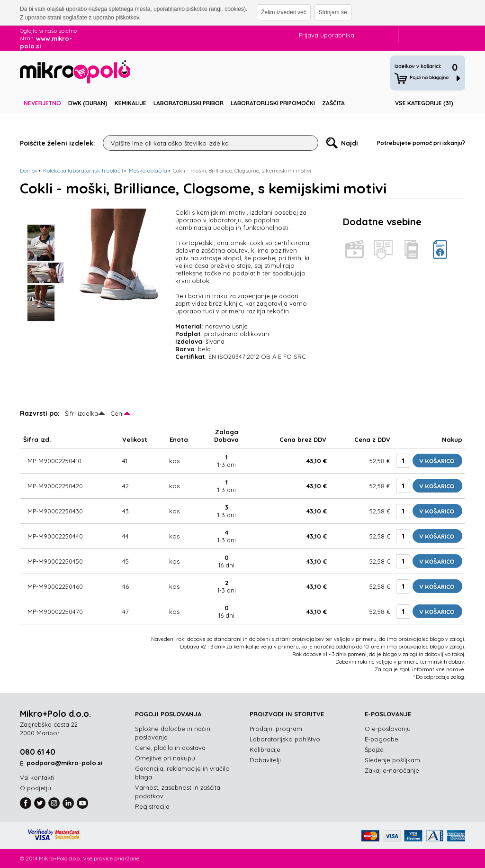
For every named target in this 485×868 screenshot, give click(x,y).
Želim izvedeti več (283, 12)
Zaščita (333, 103)
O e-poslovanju (388, 729)
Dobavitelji (265, 760)
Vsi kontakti (37, 777)
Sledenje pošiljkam (392, 760)
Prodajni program (276, 729)
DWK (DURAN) (88, 103)
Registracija (152, 806)
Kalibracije (265, 749)
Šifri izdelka (81, 413)
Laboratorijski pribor (189, 103)
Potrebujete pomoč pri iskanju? (421, 143)
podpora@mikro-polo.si (64, 763)
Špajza (374, 749)
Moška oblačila (148, 170)
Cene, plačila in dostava (170, 748)
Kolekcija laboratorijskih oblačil (83, 170)
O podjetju (36, 788)
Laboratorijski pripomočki (273, 103)
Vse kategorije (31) (424, 103)
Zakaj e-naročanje (392, 770)
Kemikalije (130, 103)
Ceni (117, 413)
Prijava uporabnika (327, 35)
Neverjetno (42, 103)
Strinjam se (333, 12)
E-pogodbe (382, 739)
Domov (29, 170)
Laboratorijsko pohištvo (285, 739)
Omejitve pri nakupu (165, 758)
